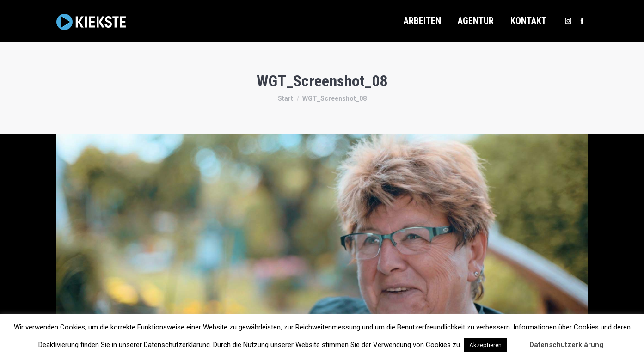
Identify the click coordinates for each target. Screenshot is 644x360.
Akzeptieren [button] (485, 345)
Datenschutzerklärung (566, 345)
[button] (517, 341)
